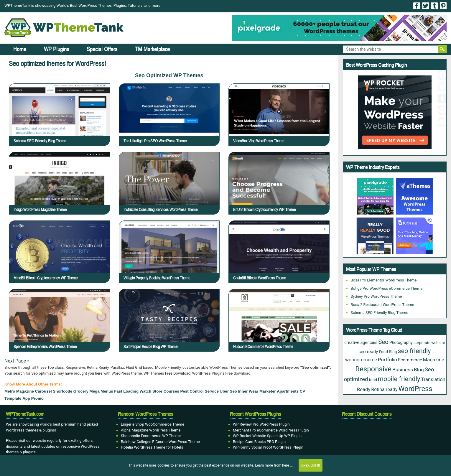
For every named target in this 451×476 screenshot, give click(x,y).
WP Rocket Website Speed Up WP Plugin (267, 436)
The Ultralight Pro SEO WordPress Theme (155, 141)
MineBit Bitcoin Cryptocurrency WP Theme (59, 261)
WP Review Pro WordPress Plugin (261, 424)
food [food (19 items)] (373, 380)
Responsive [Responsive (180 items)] (373, 369)
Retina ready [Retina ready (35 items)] (384, 389)
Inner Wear (248, 391)
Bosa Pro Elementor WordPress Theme (384, 280)
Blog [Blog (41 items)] (419, 370)
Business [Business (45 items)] (403, 370)
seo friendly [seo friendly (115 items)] (414, 351)
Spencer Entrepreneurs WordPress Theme (59, 329)
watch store (151, 391)
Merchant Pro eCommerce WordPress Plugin (271, 430)
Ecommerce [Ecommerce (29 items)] (410, 360)
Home (20, 49)
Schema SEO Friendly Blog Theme (40, 141)
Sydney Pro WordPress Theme (376, 296)
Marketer (268, 391)
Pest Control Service (200, 391)
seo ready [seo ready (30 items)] (368, 352)
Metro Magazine (19, 391)
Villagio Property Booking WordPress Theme (169, 261)
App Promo (33, 398)
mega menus (101, 391)
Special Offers (102, 49)
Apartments (288, 391)
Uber (224, 391)
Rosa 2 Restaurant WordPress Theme (382, 305)
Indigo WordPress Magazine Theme (40, 210)
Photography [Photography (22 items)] (401, 342)
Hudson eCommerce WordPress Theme (278, 329)
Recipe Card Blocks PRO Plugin (259, 442)
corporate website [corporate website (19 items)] (429, 343)
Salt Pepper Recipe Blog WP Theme (167, 329)
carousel (43, 391)
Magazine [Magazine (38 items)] (434, 360)
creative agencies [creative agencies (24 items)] (361, 343)
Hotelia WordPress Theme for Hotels (152, 447)
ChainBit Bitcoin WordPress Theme (277, 261)
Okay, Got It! (311, 465)
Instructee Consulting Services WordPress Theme (161, 210)
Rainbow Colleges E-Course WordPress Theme (160, 442)
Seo (233, 391)
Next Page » (17, 361)
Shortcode (62, 391)
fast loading (126, 391)
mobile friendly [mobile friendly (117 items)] (399, 379)
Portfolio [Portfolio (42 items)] (388, 360)
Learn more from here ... (274, 465)
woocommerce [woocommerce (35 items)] (361, 360)
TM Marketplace (152, 49)
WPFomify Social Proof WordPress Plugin (268, 447)
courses (171, 391)
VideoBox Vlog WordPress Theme (259, 141)
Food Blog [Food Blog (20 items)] (388, 352)
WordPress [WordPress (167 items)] (415, 389)
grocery (81, 391)
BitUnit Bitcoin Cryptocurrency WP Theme (264, 210)
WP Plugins (56, 49)
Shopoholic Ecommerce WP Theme (151, 436)
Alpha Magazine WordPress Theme (151, 430)
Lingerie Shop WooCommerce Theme (153, 424)
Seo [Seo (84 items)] (383, 342)
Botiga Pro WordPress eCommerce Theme (387, 288)
